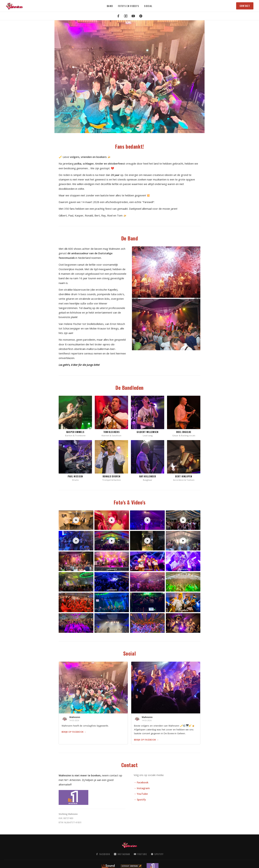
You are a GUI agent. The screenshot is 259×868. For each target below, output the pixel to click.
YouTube (140, 854)
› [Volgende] (197, 298)
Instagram (122, 854)
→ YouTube (141, 794)
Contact (245, 6)
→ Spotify (140, 800)
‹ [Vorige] (135, 298)
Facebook (103, 854)
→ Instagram (142, 788)
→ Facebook (141, 782)
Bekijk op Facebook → (74, 732)
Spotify (157, 854)
